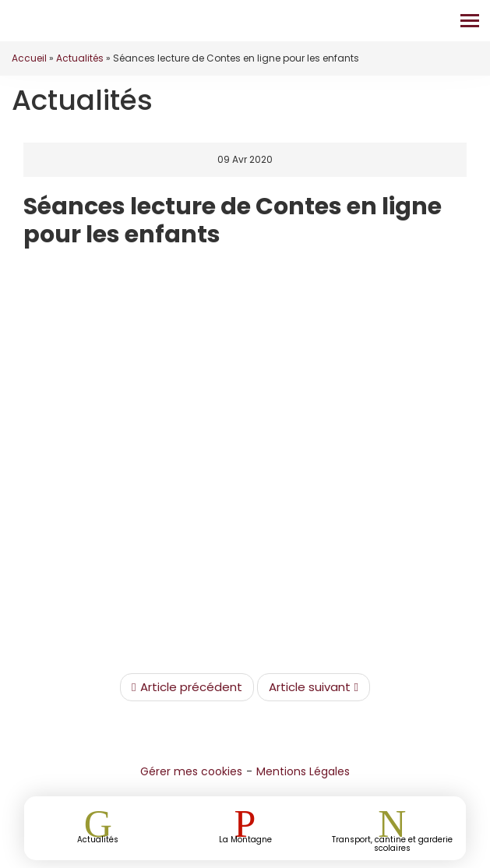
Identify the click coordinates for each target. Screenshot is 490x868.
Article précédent (187, 687)
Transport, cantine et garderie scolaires (392, 843)
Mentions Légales (303, 771)
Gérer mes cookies (191, 771)
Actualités (80, 58)
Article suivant (314, 687)
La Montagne (245, 839)
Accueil (29, 58)
